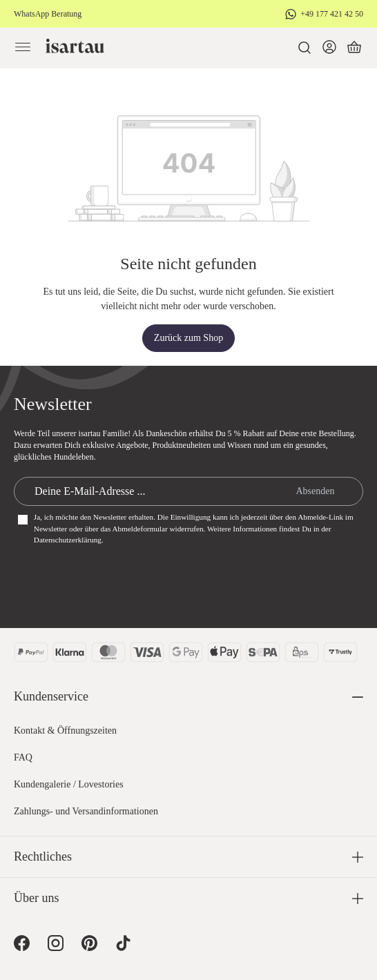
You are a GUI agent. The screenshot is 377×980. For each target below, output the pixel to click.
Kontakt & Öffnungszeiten (65, 731)
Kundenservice (51, 696)
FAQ (23, 757)
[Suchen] (304, 48)
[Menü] (23, 48)
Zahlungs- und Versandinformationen (86, 811)
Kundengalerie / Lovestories (69, 784)
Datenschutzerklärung (68, 540)
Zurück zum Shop (188, 338)
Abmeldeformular (140, 529)
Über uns (37, 898)
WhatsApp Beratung (48, 14)
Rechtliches (43, 856)
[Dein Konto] (329, 48)
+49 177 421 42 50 (332, 14)
